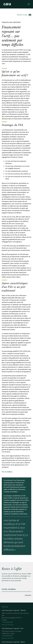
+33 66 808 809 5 (7, 636)
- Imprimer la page (24, 15)
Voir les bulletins (7, 472)
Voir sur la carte (8, 625)
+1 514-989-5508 (7, 622)
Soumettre (28, 595)
